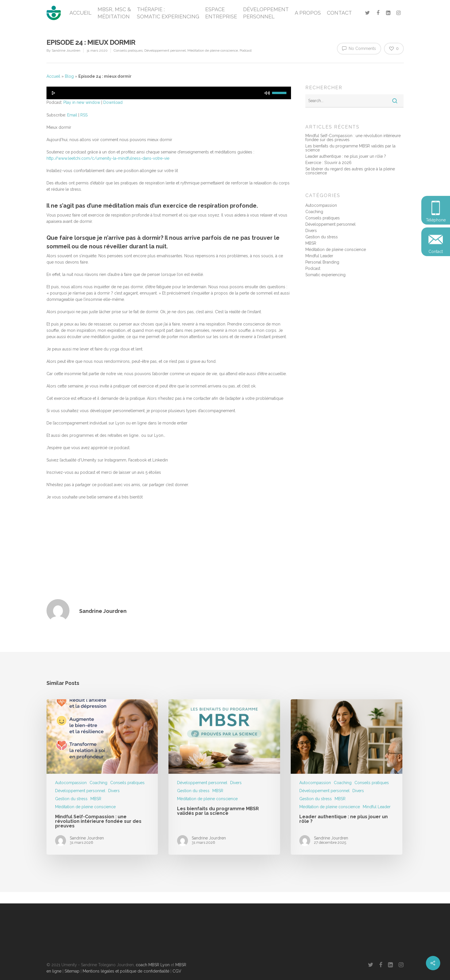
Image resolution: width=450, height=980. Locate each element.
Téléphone (436, 220)
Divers (311, 231)
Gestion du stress (322, 237)
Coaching (314, 212)
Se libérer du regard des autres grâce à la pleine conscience (350, 171)
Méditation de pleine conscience (213, 50)
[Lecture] (54, 93)
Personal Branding (322, 262)
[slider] (280, 92)
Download (113, 102)
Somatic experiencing (325, 275)
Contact (436, 252)
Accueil (53, 76)
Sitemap (72, 971)
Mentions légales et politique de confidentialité (126, 971)
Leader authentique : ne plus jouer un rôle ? (346, 156)
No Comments (359, 48)
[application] (169, 93)
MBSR (311, 243)
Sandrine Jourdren (66, 50)
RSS (84, 115)
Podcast (246, 50)
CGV (177, 971)
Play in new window (82, 102)
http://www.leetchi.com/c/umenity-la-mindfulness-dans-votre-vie (108, 158)
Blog (69, 76)
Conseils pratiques (128, 50)
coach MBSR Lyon (153, 965)
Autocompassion (321, 205)
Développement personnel (165, 50)
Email (72, 115)
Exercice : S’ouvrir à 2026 (328, 163)
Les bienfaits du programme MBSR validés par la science (350, 148)
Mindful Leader (319, 256)
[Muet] (267, 93)
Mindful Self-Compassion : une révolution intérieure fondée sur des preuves (353, 138)
